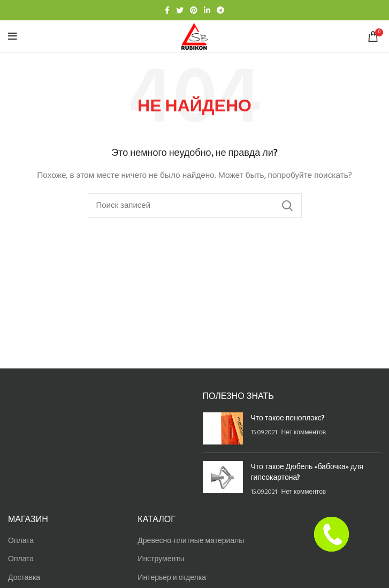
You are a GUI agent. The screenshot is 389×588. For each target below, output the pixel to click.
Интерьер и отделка (172, 578)
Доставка (24, 578)
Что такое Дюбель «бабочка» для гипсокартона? (307, 472)
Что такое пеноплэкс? (288, 417)
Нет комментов (304, 433)
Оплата (21, 541)
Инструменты (161, 559)
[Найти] (195, 206)
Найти (287, 206)
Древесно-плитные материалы (191, 541)
